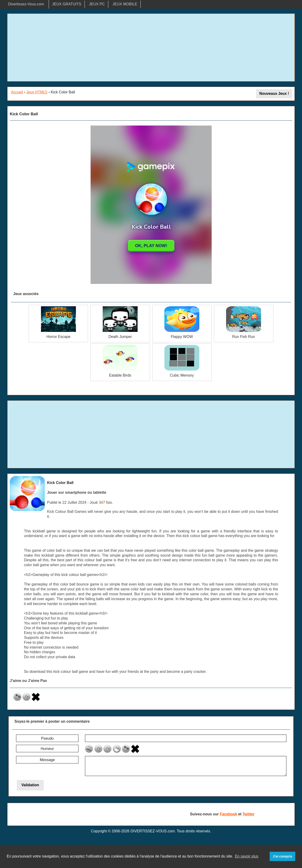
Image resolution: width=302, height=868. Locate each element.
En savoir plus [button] (247, 856)
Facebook (229, 814)
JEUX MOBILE (125, 4)
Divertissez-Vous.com (26, 4)
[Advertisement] (151, 48)
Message (47, 760)
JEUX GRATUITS (67, 4)
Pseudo (47, 738)
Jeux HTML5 (37, 92)
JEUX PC (97, 4)
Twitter (249, 814)
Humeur (47, 749)
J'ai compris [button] (282, 856)
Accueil (17, 92)
